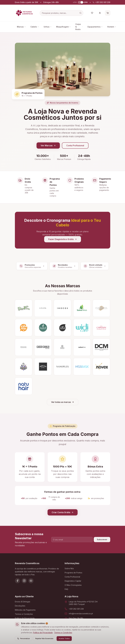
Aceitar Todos (64, 638)
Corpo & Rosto (79, 27)
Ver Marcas (48, 145)
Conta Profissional (75, 145)
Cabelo (35, 27)
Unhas (48, 27)
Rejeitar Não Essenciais (44, 638)
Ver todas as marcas (63, 402)
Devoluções (20, 606)
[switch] (80, 2)
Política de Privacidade (43, 633)
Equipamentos (95, 27)
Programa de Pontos (73, 573)
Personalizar (24, 639)
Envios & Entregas (23, 602)
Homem (112, 27)
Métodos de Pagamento (25, 610)
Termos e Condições (63, 633)
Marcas (21, 27)
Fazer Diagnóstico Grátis (63, 239)
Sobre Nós (69, 568)
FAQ (66, 589)
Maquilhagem (63, 27)
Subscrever (102, 539)
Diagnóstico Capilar (73, 581)
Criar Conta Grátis (63, 512)
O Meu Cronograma (73, 585)
